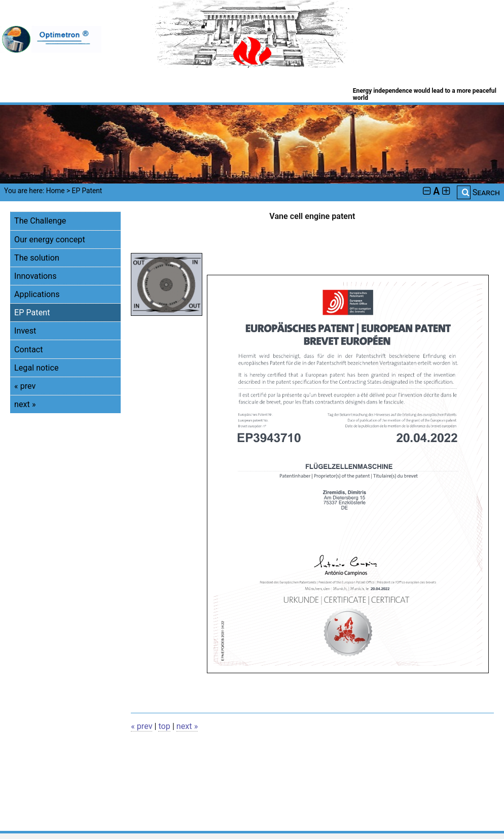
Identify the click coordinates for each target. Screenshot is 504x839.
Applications (37, 294)
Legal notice (36, 368)
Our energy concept (50, 240)
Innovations (35, 276)
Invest (25, 331)
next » (25, 404)
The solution (37, 258)
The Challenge (40, 221)
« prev (25, 386)
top (164, 726)
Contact (28, 350)
